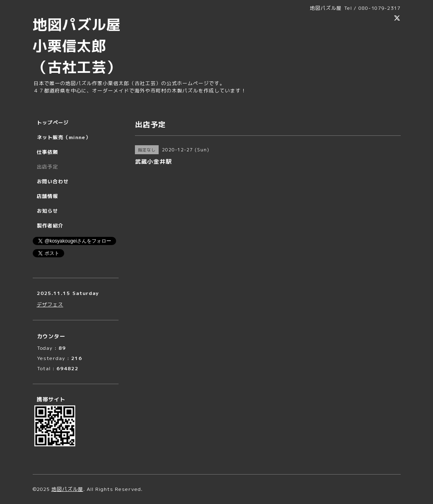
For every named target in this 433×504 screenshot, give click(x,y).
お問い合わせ (53, 181)
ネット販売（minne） (64, 137)
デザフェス (50, 305)
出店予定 (47, 167)
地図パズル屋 (67, 489)
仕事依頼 (47, 152)
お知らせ (47, 211)
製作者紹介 (50, 226)
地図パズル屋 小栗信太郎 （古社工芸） (84, 46)
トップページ (53, 123)
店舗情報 (47, 196)
